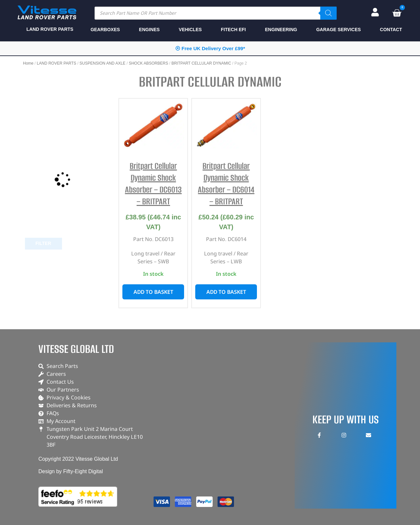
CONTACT (391, 30)
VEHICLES (190, 30)
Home (28, 63)
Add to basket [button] (153, 292)
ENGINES (149, 30)
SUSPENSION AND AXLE (102, 63)
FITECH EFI (233, 30)
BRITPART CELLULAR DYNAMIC (201, 63)
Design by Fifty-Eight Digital (71, 471)
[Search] (328, 13)
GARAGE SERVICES (339, 30)
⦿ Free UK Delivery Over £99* (210, 48)
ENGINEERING (281, 30)
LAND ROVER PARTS (56, 63)
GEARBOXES (105, 30)
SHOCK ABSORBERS (148, 63)
